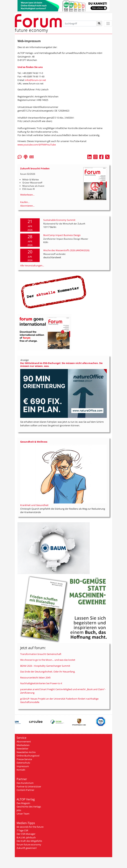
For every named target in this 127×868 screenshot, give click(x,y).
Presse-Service (24, 759)
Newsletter (22, 749)
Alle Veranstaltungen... (32, 265)
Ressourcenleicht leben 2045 (35, 678)
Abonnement (24, 741)
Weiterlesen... (27, 195)
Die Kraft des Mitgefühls (29, 841)
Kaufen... (25, 202)
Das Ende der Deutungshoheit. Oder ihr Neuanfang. (48, 672)
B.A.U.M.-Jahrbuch (26, 837)
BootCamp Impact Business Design (62, 235)
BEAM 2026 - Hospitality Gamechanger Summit (45, 666)
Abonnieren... (27, 206)
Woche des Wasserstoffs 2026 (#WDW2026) (66, 250)
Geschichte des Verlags (29, 807)
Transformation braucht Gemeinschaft (41, 654)
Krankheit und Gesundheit (34, 505)
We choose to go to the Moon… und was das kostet (48, 660)
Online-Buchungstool (28, 756)
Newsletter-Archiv (26, 752)
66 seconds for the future (30, 827)
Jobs (19, 810)
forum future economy (29, 845)
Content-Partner (25, 790)
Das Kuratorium (25, 783)
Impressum (23, 766)
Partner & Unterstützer (29, 786)
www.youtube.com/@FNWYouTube (37, 145)
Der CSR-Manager (26, 834)
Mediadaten (23, 745)
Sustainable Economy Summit (59, 220)
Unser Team (23, 814)
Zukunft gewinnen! (27, 848)
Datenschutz (23, 763)
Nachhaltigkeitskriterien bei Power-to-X (41, 683)
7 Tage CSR (22, 830)
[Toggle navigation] (108, 23)
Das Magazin (23, 803)
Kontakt (21, 770)
